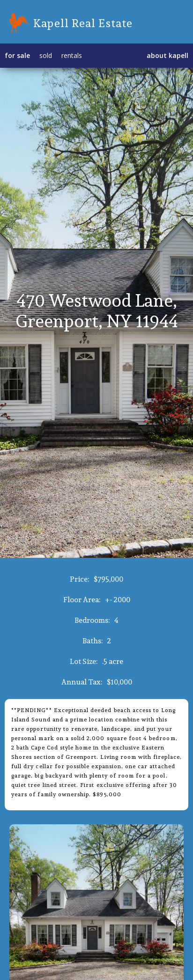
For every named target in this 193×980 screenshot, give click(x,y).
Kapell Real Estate (83, 23)
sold (46, 55)
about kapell (167, 55)
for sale (17, 55)
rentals (72, 55)
